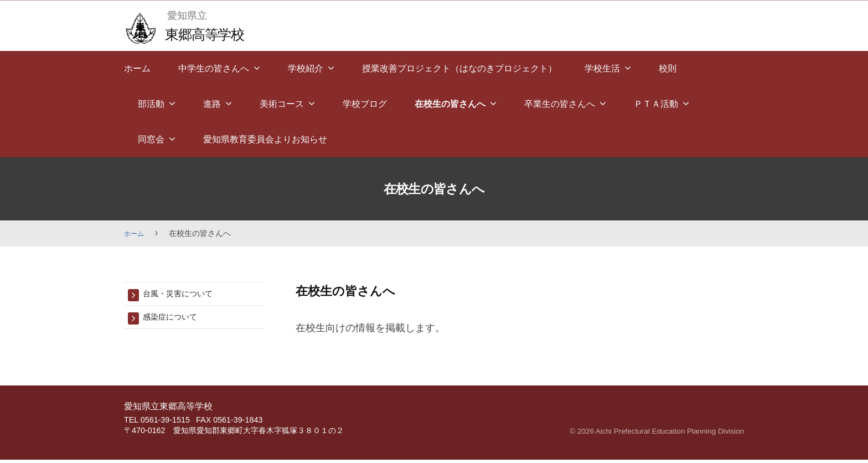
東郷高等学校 (211, 34)
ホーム (137, 68)
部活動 (151, 104)
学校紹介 (306, 68)
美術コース (282, 104)
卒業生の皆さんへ (560, 104)
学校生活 (602, 68)
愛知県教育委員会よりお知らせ (265, 139)
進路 (212, 104)
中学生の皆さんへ (214, 68)
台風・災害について (185, 294)
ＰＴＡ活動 (656, 104)
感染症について (176, 319)
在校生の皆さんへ (450, 104)
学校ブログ (365, 104)
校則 (668, 68)
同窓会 (151, 139)
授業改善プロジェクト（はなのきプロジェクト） (459, 68)
